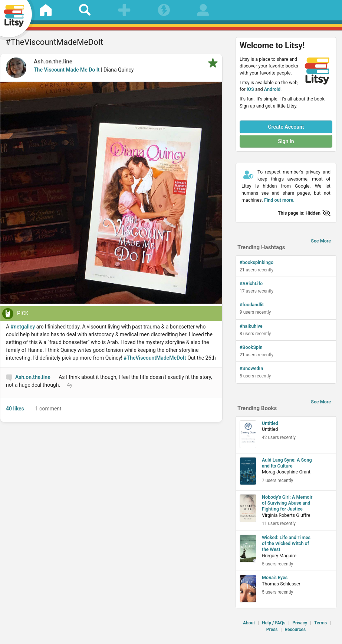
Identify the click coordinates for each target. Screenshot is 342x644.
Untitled (270, 423)
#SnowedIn (251, 368)
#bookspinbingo (256, 262)
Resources (295, 630)
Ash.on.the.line (53, 62)
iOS (250, 89)
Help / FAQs (274, 623)
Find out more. (279, 200)
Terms (320, 623)
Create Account (286, 127)
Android (272, 89)
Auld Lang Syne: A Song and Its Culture (287, 463)
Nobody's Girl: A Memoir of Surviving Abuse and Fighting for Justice (287, 503)
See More (321, 241)
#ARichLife (251, 283)
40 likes (15, 409)
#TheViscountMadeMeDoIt (155, 358)
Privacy (300, 623)
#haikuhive (251, 326)
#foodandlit (252, 305)
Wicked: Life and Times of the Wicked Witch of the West (286, 544)
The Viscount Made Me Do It (67, 70)
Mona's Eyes (275, 577)
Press (272, 630)
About (249, 623)
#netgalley (23, 327)
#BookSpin (251, 347)
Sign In (286, 141)
